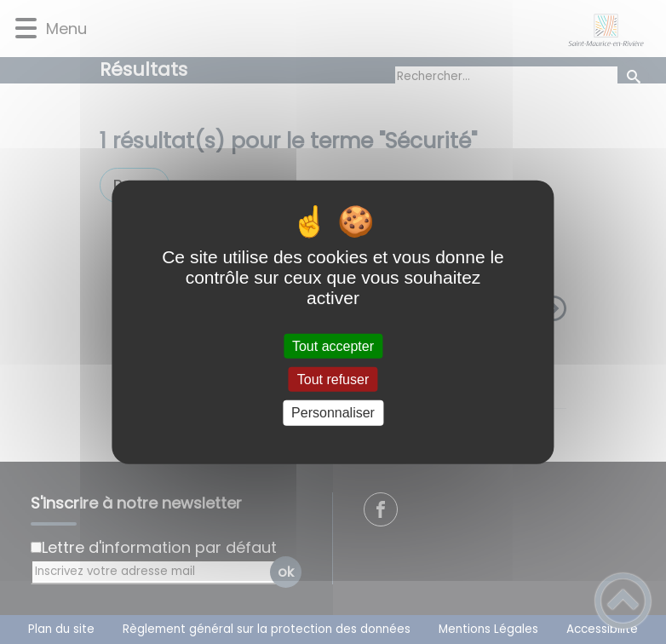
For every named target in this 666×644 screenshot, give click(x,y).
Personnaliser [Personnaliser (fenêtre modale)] (333, 413)
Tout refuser (333, 379)
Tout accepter (333, 346)
